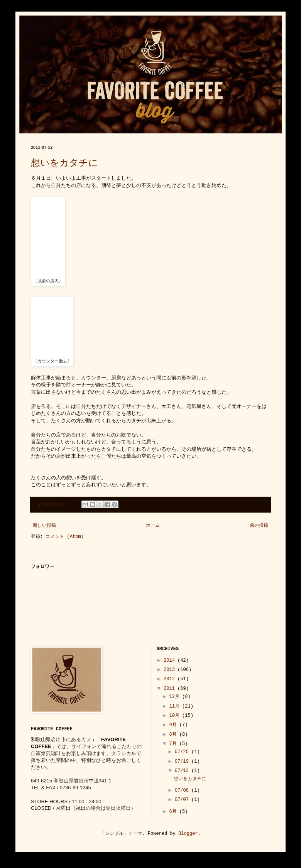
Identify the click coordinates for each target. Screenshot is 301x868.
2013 (171, 670)
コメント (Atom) (64, 537)
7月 (174, 744)
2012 (171, 679)
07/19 (183, 762)
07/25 (183, 752)
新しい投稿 (44, 526)
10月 (176, 716)
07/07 (183, 800)
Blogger (188, 834)
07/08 (183, 790)
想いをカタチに (64, 163)
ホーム (153, 526)
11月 (176, 706)
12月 (176, 697)
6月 (174, 812)
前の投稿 (259, 526)
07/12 (183, 771)
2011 (171, 689)
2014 (171, 661)
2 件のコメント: (56, 504)
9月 (174, 725)
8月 (174, 735)
